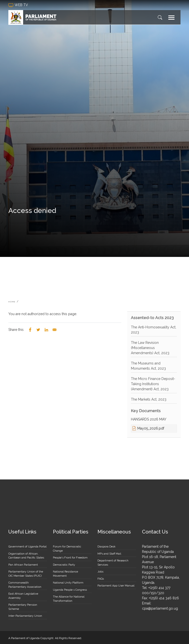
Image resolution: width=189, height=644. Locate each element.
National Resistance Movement (65, 574)
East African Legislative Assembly (23, 596)
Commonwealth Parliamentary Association (25, 585)
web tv (19, 5)
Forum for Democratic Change (67, 549)
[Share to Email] (55, 330)
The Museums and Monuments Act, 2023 (148, 366)
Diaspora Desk (106, 547)
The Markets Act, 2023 (149, 399)
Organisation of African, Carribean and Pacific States (26, 556)
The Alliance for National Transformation (69, 599)
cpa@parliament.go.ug (160, 608)
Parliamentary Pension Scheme (23, 607)
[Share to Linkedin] (46, 330)
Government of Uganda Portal (27, 547)
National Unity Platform (68, 583)
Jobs (100, 572)
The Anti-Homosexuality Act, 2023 (154, 330)
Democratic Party (64, 565)
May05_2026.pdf (151, 428)
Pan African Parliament (23, 565)
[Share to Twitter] (38, 330)
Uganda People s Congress (70, 590)
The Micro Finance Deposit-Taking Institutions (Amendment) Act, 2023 (153, 384)
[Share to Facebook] (30, 330)
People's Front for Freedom (70, 558)
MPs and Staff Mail (109, 554)
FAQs (101, 579)
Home (12, 302)
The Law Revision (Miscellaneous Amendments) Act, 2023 (150, 348)
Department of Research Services (113, 563)
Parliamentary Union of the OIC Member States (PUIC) (26, 574)
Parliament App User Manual (116, 586)
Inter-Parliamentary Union (25, 616)
